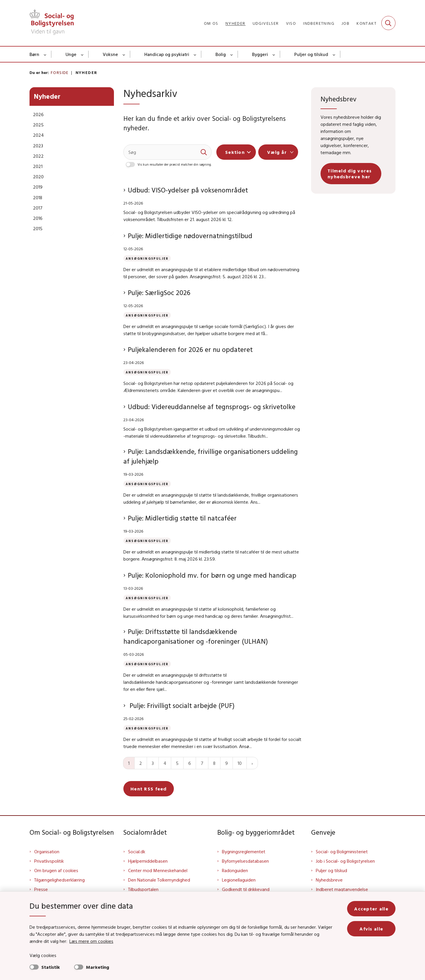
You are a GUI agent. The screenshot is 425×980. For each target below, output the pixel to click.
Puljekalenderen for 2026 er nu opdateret (190, 349)
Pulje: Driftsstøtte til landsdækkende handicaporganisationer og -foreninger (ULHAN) (197, 636)
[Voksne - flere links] (124, 54)
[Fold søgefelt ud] (388, 23)
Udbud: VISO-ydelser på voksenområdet (188, 190)
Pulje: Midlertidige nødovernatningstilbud (190, 236)
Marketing (98, 967)
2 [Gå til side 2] (141, 763)
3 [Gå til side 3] (153, 763)
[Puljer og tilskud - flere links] (334, 54)
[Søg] (167, 152)
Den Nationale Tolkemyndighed (159, 880)
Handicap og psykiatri (167, 54)
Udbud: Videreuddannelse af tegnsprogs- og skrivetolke (212, 407)
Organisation (47, 851)
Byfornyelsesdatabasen (245, 861)
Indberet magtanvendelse (342, 889)
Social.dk (137, 851)
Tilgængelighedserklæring (59, 880)
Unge (71, 54)
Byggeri (260, 54)
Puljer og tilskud (311, 54)
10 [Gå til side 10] (240, 763)
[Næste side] (252, 763)
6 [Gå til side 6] (190, 763)
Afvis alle (371, 929)
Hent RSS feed (149, 789)
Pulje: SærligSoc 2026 (159, 293)
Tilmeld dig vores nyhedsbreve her (350, 174)
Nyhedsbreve (329, 880)
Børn (34, 54)
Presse (41, 889)
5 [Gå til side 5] (177, 763)
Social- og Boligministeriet (342, 851)
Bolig (221, 54)
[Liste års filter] (278, 152)
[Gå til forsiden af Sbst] (52, 23)
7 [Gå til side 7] (202, 763)
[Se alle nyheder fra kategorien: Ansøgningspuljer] (148, 258)
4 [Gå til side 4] (165, 763)
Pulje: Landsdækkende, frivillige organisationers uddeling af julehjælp (211, 456)
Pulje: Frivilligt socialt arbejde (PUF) (181, 705)
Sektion (235, 152)
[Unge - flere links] (82, 54)
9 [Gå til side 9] (227, 763)
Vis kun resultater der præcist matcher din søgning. (175, 164)
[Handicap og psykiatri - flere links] (195, 54)
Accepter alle (371, 909)
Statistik (51, 967)
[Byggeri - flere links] (274, 54)
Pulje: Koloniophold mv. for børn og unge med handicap (212, 575)
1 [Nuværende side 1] (129, 763)
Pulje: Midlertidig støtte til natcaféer (182, 518)
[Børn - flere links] (45, 54)
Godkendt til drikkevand (246, 889)
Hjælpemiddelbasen (148, 861)
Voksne (110, 54)
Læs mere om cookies (91, 941)
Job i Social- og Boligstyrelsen (345, 861)
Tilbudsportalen (143, 889)
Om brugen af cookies (56, 870)
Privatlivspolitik (49, 861)
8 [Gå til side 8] (214, 763)
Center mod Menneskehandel (158, 870)
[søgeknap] (204, 152)
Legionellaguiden (239, 880)
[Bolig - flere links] (232, 54)
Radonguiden (235, 870)
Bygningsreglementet (244, 851)
